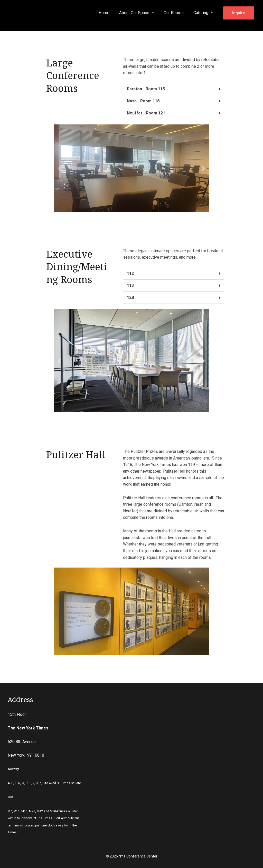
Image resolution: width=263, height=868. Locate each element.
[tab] (174, 89)
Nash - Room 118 (143, 101)
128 (130, 298)
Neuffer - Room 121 (146, 113)
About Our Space (140, 13)
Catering (204, 13)
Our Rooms (176, 13)
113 (130, 285)
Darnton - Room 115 (146, 89)
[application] (155, 13)
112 (130, 273)
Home (109, 13)
